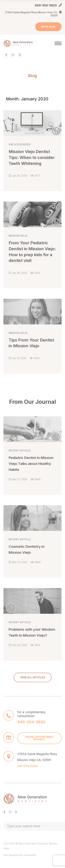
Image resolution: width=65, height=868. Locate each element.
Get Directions (28, 766)
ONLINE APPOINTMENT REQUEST (39, 738)
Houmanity (30, 855)
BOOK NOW (48, 27)
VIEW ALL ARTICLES (33, 677)
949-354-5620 (46, 5)
